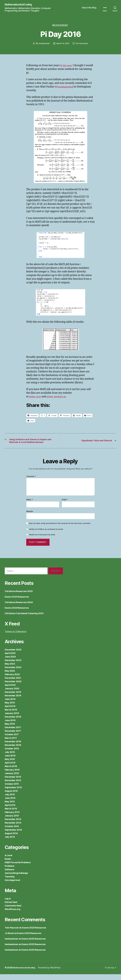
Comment (31, 482)
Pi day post (67, 66)
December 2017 (13, 733)
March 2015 (11, 814)
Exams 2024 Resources (17, 614)
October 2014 (12, 832)
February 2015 (12, 818)
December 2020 (13, 687)
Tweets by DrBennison (16, 637)
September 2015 (13, 793)
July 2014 (10, 843)
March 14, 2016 (63, 44)
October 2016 (12, 754)
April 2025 (10, 659)
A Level (8, 861)
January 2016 (12, 779)
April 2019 (10, 712)
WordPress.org (13, 915)
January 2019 (12, 719)
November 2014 (13, 829)
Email (65, 505)
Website (30, 517)
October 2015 (12, 790)
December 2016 (13, 747)
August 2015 (11, 797)
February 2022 (12, 680)
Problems (10, 872)
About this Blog (89, 8)
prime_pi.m (36, 397)
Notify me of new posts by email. (42, 540)
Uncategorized (60, 26)
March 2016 (11, 772)
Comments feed (13, 911)
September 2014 (13, 836)
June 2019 (10, 705)
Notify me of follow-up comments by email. (46, 535)
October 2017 (12, 740)
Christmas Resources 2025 (19, 597)
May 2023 (10, 670)
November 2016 (13, 751)
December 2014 (13, 825)
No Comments (83, 44)
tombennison (44, 44)
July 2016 (10, 758)
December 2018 (13, 723)
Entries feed (11, 908)
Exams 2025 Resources (17, 603)
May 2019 (10, 708)
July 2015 (10, 800)
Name (29, 505)
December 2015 (13, 783)
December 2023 (13, 666)
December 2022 (13, 673)
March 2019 (11, 715)
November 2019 (13, 701)
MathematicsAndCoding (20, 5)
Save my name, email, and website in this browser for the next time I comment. (60, 529)
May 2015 (10, 807)
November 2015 (13, 786)
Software (9, 875)
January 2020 (12, 694)
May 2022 (10, 677)
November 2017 (13, 737)
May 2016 (10, 765)
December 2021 (13, 684)
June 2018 (10, 726)
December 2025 (13, 655)
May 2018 (10, 730)
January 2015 (12, 821)
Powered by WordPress (52, 973)
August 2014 (11, 839)
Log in (8, 904)
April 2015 (10, 811)
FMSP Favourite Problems (18, 868)
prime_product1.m (59, 397)
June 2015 (10, 804)
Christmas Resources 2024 (19, 608)
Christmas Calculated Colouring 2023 (24, 619)
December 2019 (13, 698)
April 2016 (10, 768)
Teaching (10, 882)
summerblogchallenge (16, 879)
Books (8, 865)
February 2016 (12, 776)
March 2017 (11, 744)
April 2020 (10, 691)
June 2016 (10, 761)
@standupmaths (65, 88)
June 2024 (10, 662)
